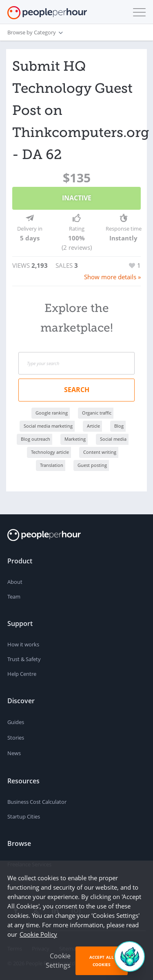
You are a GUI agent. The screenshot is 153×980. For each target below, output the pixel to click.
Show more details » (112, 277)
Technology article (50, 452)
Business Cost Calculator (37, 802)
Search (77, 390)
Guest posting (92, 465)
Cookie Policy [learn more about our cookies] (38, 934)
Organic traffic (97, 413)
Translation (52, 465)
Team (14, 597)
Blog (119, 426)
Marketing (75, 439)
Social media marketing (48, 426)
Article (93, 426)
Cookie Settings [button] (58, 961)
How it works (23, 644)
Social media (113, 439)
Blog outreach (35, 439)
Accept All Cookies (102, 961)
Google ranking (52, 413)
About (15, 582)
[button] (137, 12)
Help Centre (22, 674)
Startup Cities (24, 816)
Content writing (100, 452)
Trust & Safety (24, 659)
